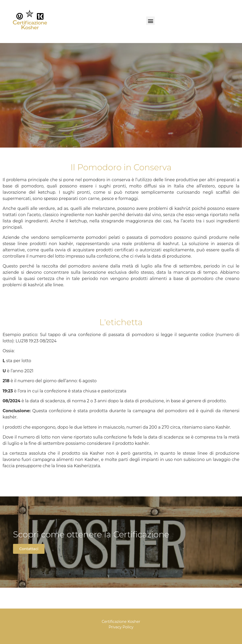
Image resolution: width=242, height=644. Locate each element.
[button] (150, 21)
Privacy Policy (121, 627)
